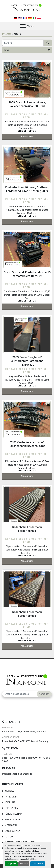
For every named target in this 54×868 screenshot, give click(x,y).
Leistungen (11, 808)
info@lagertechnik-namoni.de (17, 774)
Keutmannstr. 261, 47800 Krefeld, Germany (24, 732)
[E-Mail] (19, 694)
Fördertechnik (13, 814)
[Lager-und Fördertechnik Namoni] (27, 680)
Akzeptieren (11, 864)
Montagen (11, 825)
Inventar (10, 791)
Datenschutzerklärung (28, 859)
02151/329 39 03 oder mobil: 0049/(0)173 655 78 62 (26, 760)
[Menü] (23, 26)
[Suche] (23, 43)
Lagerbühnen (12, 831)
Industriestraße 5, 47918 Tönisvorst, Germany (25, 741)
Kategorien (11, 797)
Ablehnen (24, 864)
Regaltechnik (13, 820)
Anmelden (44, 694)
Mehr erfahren (38, 864)
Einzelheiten (27, 131)
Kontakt (10, 837)
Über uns (10, 802)
